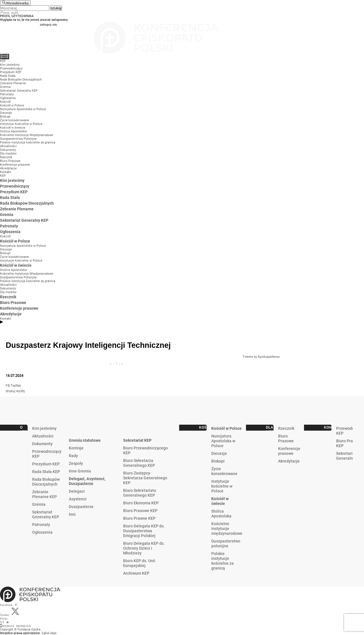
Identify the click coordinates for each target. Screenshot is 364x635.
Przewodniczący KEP (47, 454)
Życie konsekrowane (224, 471)
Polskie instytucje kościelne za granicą (223, 561)
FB (8, 386)
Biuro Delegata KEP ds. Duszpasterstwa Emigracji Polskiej (144, 531)
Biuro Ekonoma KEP (141, 503)
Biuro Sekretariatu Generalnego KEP (140, 493)
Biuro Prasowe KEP (140, 511)
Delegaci (77, 491)
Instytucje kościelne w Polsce (222, 486)
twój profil (11, 12)
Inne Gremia (80, 471)
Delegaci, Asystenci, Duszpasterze (87, 481)
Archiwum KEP (136, 573)
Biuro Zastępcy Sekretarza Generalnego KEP (145, 478)
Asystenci (78, 499)
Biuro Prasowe (286, 438)
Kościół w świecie (220, 501)
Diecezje (219, 453)
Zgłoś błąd (49, 633)
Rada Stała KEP (46, 472)
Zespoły (76, 463)
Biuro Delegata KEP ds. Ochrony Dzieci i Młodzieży (144, 548)
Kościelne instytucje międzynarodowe (227, 529)
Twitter (16, 386)
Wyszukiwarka (17, 3)
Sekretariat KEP (137, 440)
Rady (73, 456)
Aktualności (43, 436)
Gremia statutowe (85, 440)
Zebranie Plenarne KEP (45, 494)
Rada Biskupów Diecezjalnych (46, 482)
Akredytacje (289, 461)
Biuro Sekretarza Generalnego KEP (139, 463)
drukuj (11, 391)
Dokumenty (42, 444)
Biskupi (218, 461)
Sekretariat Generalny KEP (46, 514)
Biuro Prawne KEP (139, 518)
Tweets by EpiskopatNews (261, 357)
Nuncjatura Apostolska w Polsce (223, 441)
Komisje (76, 448)
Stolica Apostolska (221, 514)
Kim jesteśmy (44, 428)
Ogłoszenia (42, 532)
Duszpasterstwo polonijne (226, 543)
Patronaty (41, 525)
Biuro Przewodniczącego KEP (145, 450)
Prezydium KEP (46, 464)
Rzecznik (286, 428)
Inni (72, 514)
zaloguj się (48, 24)
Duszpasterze (81, 507)
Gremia (39, 504)
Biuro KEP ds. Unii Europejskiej (139, 563)
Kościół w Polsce (227, 428)
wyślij (20, 391)
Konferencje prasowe (289, 451)
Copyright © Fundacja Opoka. (21, 629)
